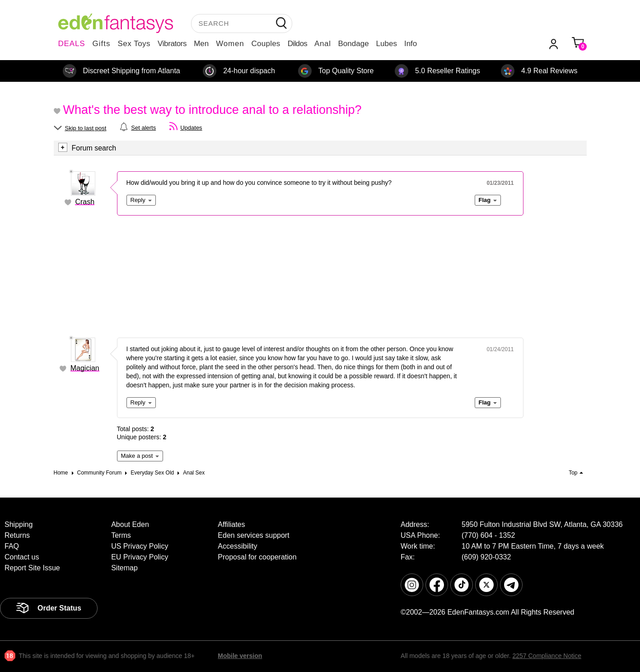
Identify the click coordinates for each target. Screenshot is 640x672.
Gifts (101, 44)
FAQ (12, 546)
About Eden (130, 524)
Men (201, 44)
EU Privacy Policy (140, 557)
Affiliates (231, 524)
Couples (266, 44)
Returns (17, 535)
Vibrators (172, 44)
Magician (85, 368)
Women (230, 44)
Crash (85, 202)
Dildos (297, 44)
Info (411, 44)
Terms (121, 535)
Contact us (22, 557)
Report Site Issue (32, 568)
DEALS (72, 44)
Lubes (387, 44)
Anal (322, 44)
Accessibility (237, 546)
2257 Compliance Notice (547, 656)
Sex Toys (134, 44)
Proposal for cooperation (257, 557)
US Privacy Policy (140, 546)
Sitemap (124, 568)
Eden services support (253, 535)
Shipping (19, 524)
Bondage (354, 44)
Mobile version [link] (240, 656)
